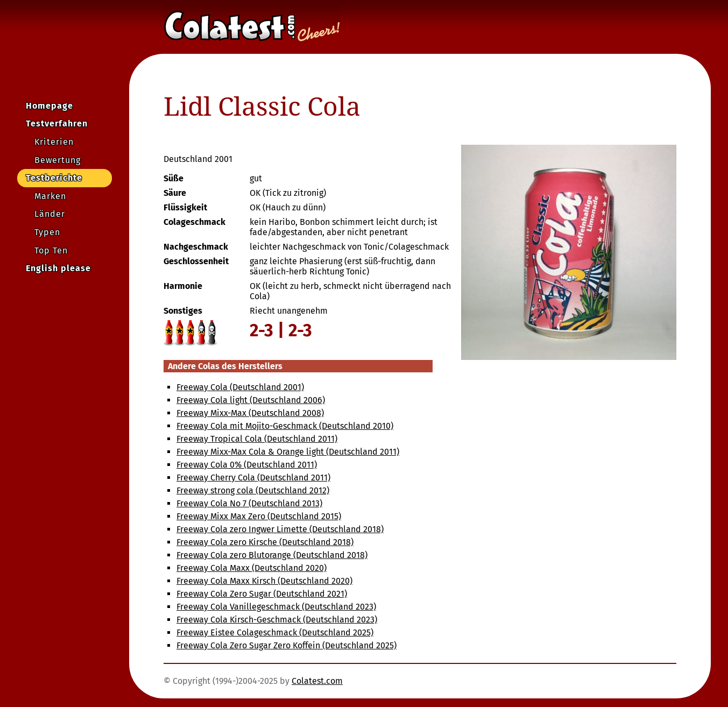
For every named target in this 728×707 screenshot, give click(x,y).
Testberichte (54, 178)
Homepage (50, 106)
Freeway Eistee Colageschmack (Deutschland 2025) (275, 632)
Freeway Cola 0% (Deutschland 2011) (247, 465)
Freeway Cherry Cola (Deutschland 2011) (253, 478)
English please (58, 268)
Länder (50, 214)
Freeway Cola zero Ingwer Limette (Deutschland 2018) (280, 529)
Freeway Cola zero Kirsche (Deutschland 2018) (265, 542)
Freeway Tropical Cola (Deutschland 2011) (257, 439)
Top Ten (51, 250)
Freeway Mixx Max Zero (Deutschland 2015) (259, 516)
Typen (47, 232)
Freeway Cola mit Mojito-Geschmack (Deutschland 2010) (285, 426)
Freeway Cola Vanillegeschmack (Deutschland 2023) (276, 607)
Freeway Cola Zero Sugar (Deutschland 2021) (262, 594)
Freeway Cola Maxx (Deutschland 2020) (252, 568)
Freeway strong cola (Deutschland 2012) (253, 490)
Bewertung (58, 160)
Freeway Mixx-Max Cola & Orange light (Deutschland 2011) (288, 452)
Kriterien (54, 142)
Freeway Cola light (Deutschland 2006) (251, 400)
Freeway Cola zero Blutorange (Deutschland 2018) (272, 555)
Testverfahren (57, 123)
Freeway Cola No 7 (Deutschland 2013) (249, 503)
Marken (50, 196)
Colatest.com (317, 681)
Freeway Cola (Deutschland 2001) (240, 387)
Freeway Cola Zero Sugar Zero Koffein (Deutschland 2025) (287, 645)
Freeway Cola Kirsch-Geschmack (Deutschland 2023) (277, 620)
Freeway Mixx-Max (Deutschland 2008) (250, 413)
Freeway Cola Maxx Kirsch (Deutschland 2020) (264, 581)
